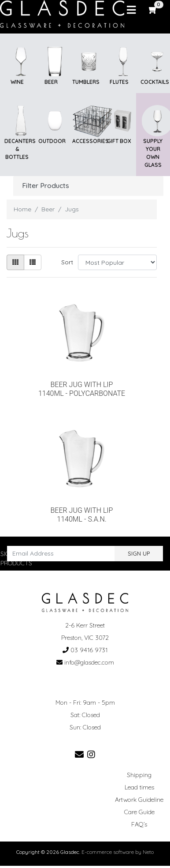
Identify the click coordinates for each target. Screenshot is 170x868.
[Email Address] (61, 554)
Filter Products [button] (46, 186)
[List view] (33, 262)
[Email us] (79, 754)
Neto (148, 852)
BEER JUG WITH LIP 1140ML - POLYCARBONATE (82, 389)
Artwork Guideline (139, 800)
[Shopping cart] (153, 10)
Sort (67, 262)
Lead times (139, 787)
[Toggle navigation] (131, 10)
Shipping (139, 775)
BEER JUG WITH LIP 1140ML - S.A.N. (82, 515)
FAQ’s (139, 824)
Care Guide (139, 812)
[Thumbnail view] (15, 262)
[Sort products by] (117, 262)
